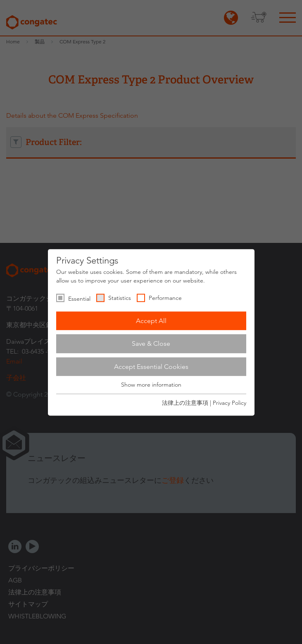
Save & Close (151, 343)
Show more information (151, 385)
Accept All (151, 321)
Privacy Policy (229, 403)
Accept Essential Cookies (151, 367)
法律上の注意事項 (185, 403)
